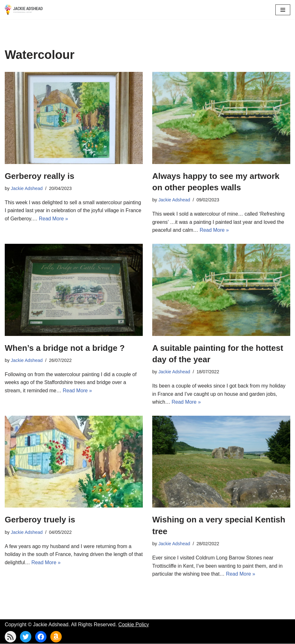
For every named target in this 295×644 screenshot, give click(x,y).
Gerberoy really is (40, 176)
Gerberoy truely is (40, 520)
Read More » (54, 219)
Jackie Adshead (27, 188)
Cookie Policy (134, 625)
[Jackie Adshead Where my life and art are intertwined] (24, 10)
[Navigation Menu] (283, 10)
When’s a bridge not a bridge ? (65, 348)
